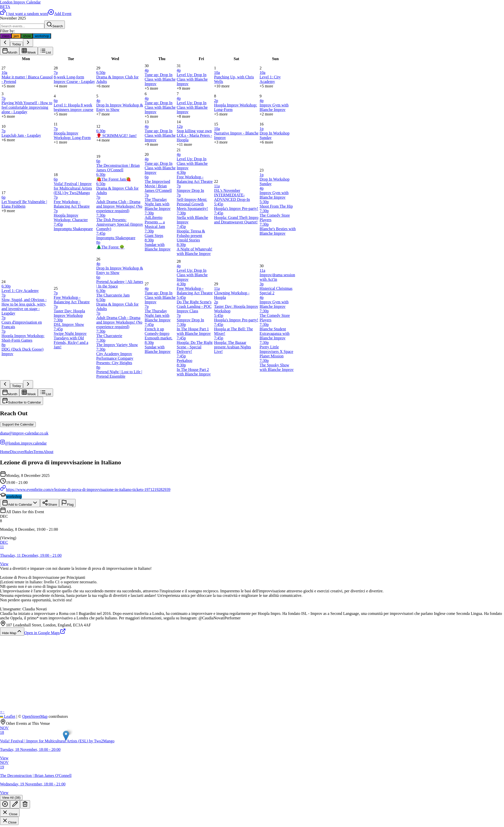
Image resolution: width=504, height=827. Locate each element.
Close (10, 813)
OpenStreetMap (35, 716)
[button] (252, 527)
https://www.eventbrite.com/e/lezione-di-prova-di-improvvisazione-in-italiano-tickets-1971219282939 (85, 490)
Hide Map (12, 632)
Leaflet (8, 716)
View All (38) (11, 798)
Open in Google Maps (45, 633)
